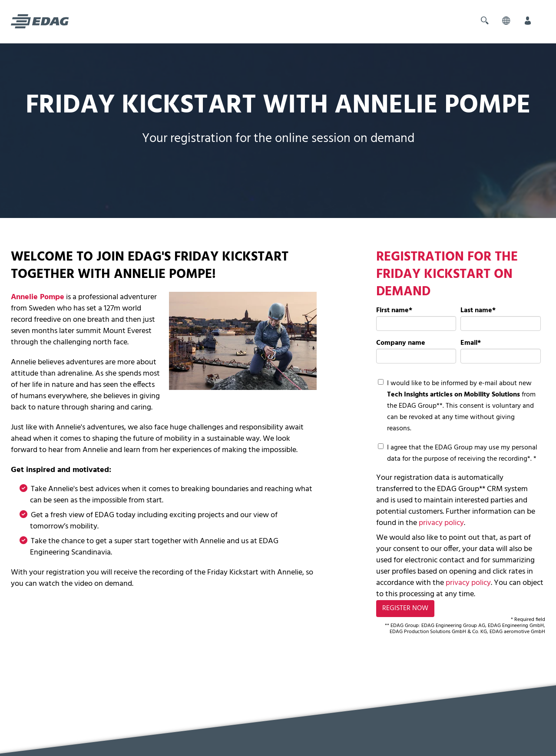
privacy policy (441, 523)
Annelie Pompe (38, 297)
